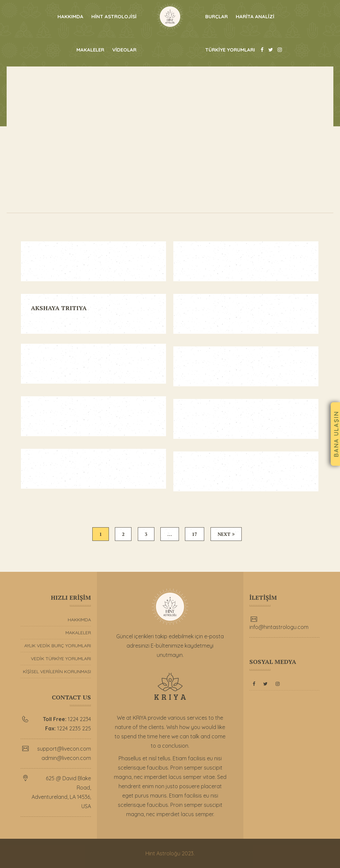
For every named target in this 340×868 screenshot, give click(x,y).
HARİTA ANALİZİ (255, 16)
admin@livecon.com (66, 758)
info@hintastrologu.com (279, 627)
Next (227, 534)
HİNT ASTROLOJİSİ (114, 16)
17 (195, 534)
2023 (188, 853)
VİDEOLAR (124, 50)
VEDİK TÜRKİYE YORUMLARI (61, 659)
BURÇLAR (216, 16)
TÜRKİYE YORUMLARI (230, 50)
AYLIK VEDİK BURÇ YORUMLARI (58, 646)
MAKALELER (90, 50)
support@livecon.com (64, 749)
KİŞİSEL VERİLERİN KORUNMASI (57, 672)
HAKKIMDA (70, 16)
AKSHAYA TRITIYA (59, 308)
